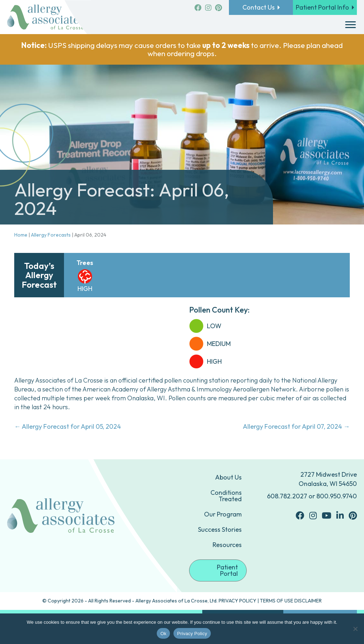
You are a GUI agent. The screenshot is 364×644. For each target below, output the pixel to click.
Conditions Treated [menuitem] (226, 496)
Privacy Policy (192, 634)
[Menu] (350, 25)
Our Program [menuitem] (223, 514)
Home (21, 235)
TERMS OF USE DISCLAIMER (291, 601)
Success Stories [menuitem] (220, 529)
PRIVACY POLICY (237, 601)
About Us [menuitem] (228, 477)
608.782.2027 (287, 496)
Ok (163, 634)
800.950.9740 (337, 496)
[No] (355, 629)
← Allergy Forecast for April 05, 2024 (68, 426)
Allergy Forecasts (51, 235)
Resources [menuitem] (227, 545)
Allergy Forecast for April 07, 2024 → (296, 426)
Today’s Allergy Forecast (39, 275)
